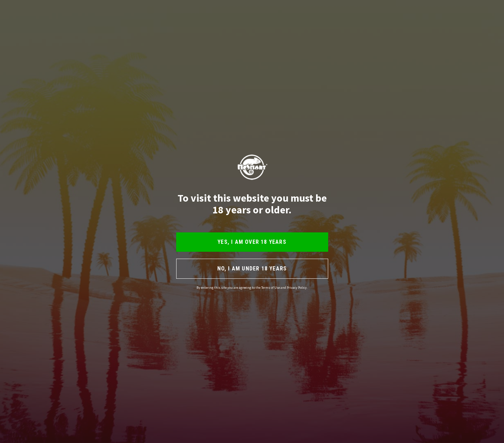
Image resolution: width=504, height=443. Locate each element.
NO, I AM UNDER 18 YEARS (252, 269)
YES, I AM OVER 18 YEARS (252, 242)
